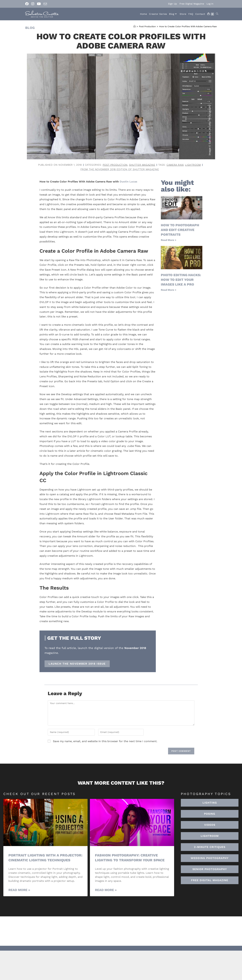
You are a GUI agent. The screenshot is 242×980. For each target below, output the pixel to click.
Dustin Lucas (128, 182)
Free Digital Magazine (192, 4)
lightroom (193, 165)
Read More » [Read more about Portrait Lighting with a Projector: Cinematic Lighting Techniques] (19, 890)
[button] (210, 836)
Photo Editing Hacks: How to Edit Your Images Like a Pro (181, 280)
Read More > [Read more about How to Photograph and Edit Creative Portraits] (169, 240)
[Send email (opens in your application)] (45, 4)
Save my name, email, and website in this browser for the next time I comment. (105, 741)
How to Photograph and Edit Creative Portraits (180, 230)
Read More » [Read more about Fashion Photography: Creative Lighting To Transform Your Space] (106, 890)
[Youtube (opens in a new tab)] (39, 4)
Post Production (115, 165)
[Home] (135, 26)
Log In (210, 4)
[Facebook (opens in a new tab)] (28, 4)
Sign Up (173, 4)
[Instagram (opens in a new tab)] (33, 4)
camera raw (175, 165)
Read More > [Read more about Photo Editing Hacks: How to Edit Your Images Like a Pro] (169, 290)
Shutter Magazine (142, 165)
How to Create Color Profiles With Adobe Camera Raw (188, 26)
